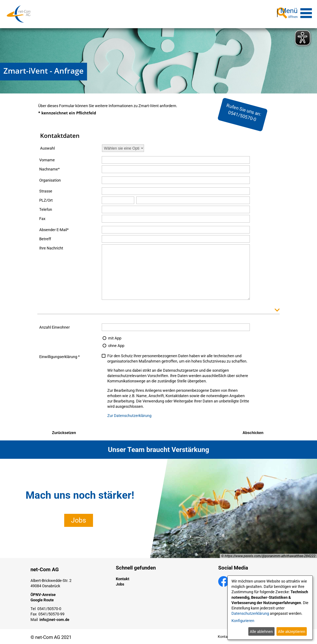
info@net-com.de (54, 618)
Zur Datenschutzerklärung (130, 414)
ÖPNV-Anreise (43, 593)
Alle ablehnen (261, 632)
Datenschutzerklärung (250, 613)
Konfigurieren (243, 621)
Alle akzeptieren (292, 632)
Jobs (79, 518)
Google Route (42, 598)
